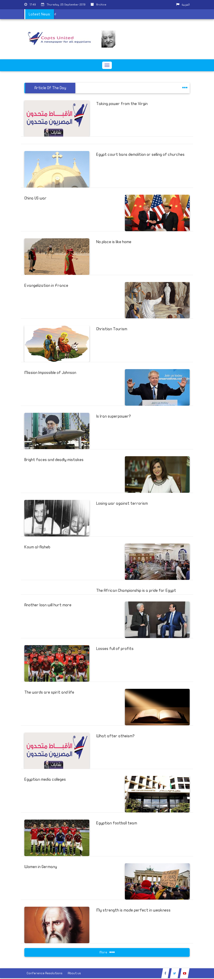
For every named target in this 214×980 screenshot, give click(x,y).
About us (74, 973)
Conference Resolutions (45, 973)
